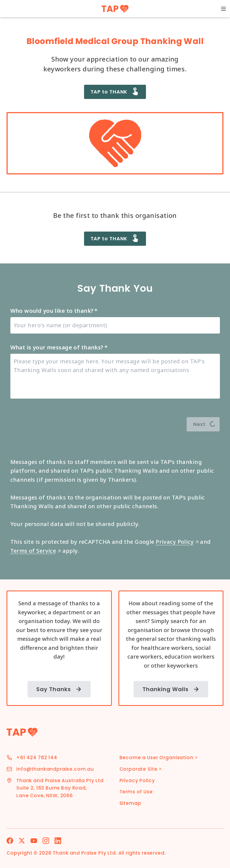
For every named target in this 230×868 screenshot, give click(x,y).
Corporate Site (141, 769)
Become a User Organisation (159, 758)
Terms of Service (36, 551)
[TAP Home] (115, 9)
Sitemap (130, 803)
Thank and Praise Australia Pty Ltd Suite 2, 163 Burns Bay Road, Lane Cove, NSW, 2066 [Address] (60, 788)
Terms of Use (136, 792)
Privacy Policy (177, 542)
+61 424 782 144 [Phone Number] (37, 758)
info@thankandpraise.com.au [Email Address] (55, 769)
